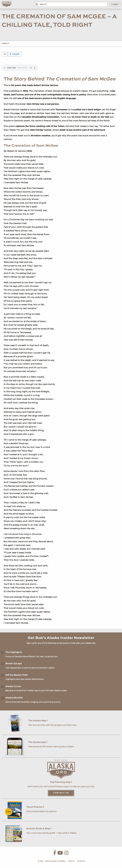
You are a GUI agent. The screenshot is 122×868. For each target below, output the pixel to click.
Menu (115, 4)
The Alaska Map (38, 721)
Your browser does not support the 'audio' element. (20, 68)
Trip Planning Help (61, 782)
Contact (81, 861)
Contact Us (61, 793)
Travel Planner (35, 807)
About (6, 44)
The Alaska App (38, 742)
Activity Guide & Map (39, 829)
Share (15, 54)
